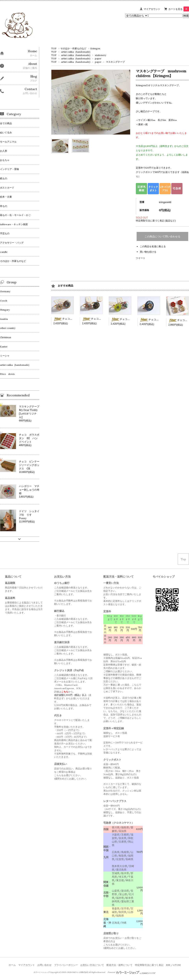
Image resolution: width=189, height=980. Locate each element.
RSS (168, 965)
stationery (101, 55)
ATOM (177, 965)
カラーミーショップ (41, 972)
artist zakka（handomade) (76, 52)
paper (98, 58)
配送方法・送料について (120, 965)
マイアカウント (152, 9)
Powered (132, 972)
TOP (54, 48)
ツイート (141, 258)
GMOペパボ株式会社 (80, 972)
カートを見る (179, 9)
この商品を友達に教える (153, 246)
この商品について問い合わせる (162, 237)
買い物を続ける (148, 252)
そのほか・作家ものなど (73, 48)
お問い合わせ (44, 965)
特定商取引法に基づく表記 (149, 965)
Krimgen (95, 48)
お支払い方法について (92, 965)
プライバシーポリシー (66, 965)
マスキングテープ (115, 62)
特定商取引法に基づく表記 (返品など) (156, 221)
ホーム (12, 965)
